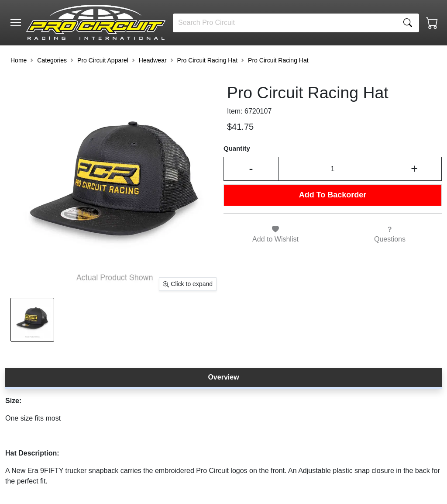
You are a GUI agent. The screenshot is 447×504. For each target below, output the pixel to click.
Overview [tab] (223, 377)
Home (19, 60)
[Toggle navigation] (16, 23)
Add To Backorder (333, 195)
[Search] (285, 23)
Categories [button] (52, 60)
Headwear (153, 60)
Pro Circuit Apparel (103, 60)
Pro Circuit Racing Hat (208, 60)
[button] (16, 23)
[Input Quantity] (333, 169)
